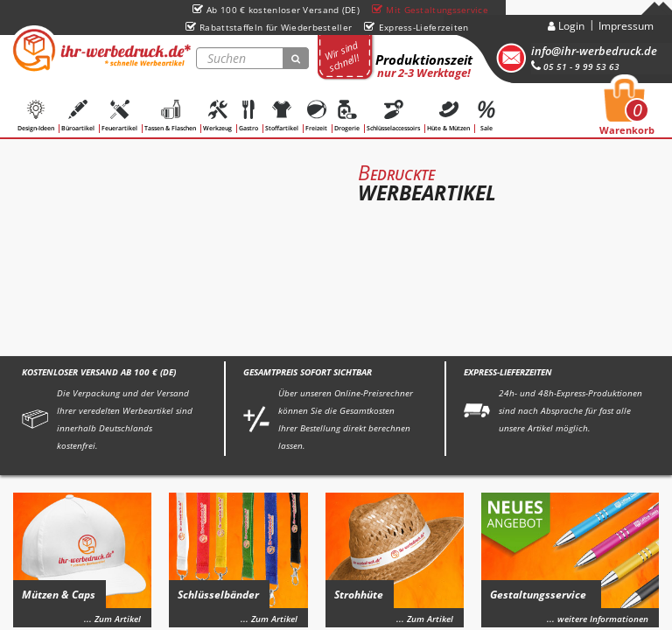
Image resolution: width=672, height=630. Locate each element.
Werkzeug (217, 116)
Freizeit (316, 116)
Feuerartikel (119, 116)
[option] (336, 242)
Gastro (248, 116)
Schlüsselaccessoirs (393, 116)
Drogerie (347, 116)
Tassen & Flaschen (170, 116)
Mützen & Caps (59, 595)
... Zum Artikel (112, 619)
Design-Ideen (36, 116)
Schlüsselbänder (218, 595)
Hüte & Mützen (448, 116)
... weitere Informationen (598, 619)
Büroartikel (78, 116)
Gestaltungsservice (538, 595)
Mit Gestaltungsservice (430, 10)
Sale (486, 116)
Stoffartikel (282, 116)
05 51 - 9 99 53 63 (575, 66)
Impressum (626, 26)
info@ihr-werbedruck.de (594, 51)
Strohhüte (359, 595)
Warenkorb (627, 112)
